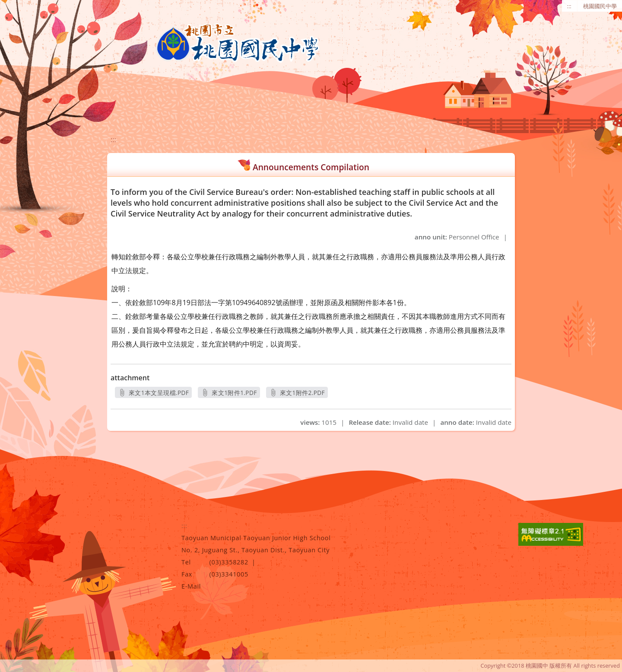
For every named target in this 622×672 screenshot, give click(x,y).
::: (569, 6)
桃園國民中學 (600, 6)
